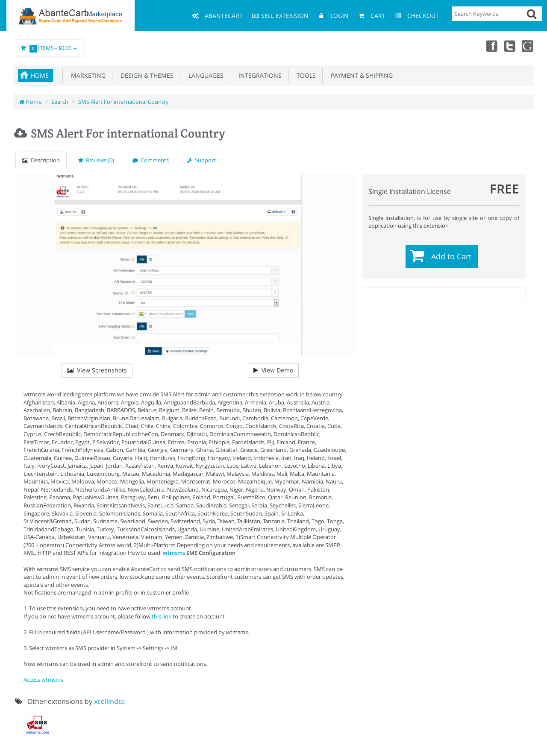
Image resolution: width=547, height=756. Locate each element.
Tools (304, 75)
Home (40, 75)
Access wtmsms (43, 680)
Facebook (491, 46)
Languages (204, 75)
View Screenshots (97, 370)
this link (162, 616)
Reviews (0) (96, 160)
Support (201, 160)
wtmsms (174, 553)
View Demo (273, 370)
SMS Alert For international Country (124, 102)
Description (41, 160)
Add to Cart (451, 256)
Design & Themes (145, 75)
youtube (528, 46)
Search (60, 102)
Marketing (87, 75)
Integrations (258, 75)
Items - (48, 48)
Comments (151, 160)
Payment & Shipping (360, 75)
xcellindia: (110, 701)
